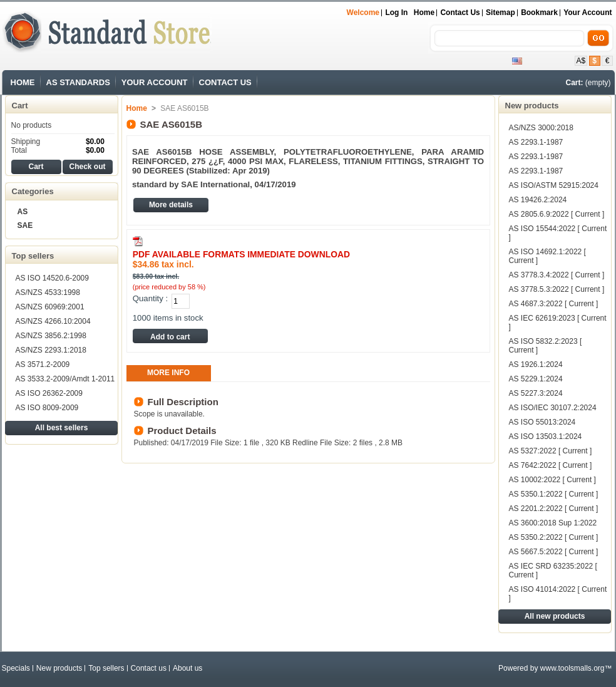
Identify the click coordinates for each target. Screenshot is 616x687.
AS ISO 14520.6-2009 (52, 278)
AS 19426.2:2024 (538, 200)
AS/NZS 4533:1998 (48, 292)
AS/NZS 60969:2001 (50, 307)
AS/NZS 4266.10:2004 (53, 321)
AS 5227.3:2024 (536, 393)
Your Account (588, 13)
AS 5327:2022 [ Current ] (551, 451)
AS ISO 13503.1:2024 (546, 436)
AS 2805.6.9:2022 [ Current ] (557, 214)
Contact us (149, 668)
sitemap (500, 13)
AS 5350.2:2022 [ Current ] (554, 537)
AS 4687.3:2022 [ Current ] (554, 304)
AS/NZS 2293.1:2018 (51, 350)
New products (532, 106)
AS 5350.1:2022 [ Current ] (554, 494)
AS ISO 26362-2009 (49, 393)
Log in (396, 13)
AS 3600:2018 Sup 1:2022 (553, 523)
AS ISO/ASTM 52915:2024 (554, 185)
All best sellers (62, 428)
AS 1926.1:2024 (536, 364)
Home (424, 13)
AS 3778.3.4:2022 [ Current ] (557, 275)
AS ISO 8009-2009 (47, 408)
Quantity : (150, 298)
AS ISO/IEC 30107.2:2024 (553, 408)
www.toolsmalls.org (572, 668)
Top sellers (33, 256)
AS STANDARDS (78, 82)
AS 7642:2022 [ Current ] (551, 465)
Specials (16, 668)
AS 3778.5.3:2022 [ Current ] (557, 289)
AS (23, 212)
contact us (460, 13)
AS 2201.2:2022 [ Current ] (554, 509)
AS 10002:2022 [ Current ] (552, 480)
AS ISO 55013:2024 (542, 422)
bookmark (539, 13)
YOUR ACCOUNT (155, 82)
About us (187, 668)
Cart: (574, 83)
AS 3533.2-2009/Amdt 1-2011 (65, 379)
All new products (555, 616)
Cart (20, 106)
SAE (25, 225)
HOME (23, 82)
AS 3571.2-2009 (43, 364)
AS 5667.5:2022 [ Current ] (554, 552)
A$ (581, 61)
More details (171, 205)
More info (168, 373)
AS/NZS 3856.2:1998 (51, 336)
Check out (87, 167)
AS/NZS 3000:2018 (541, 128)
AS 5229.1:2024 (536, 379)
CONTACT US (225, 82)
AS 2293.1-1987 (536, 142)
